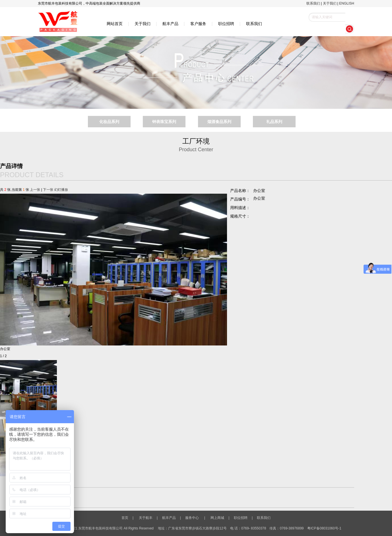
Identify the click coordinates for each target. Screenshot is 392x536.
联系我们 (313, 3)
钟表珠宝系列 (164, 122)
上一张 (35, 190)
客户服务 (198, 24)
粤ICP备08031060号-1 (324, 528)
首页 (127, 518)
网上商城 (217, 518)
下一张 (48, 190)
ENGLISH (347, 3)
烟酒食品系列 (219, 122)
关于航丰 (146, 518)
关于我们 (330, 3)
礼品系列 (274, 122)
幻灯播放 (61, 190)
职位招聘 (226, 24)
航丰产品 (170, 24)
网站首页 (115, 24)
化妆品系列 (109, 122)
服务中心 (191, 518)
